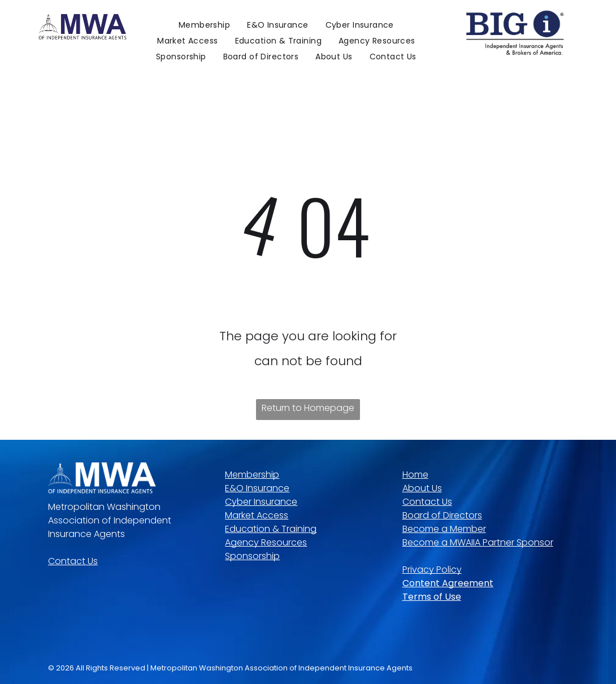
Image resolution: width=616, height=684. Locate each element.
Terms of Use (432, 597)
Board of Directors (442, 515)
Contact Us (73, 561)
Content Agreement (448, 583)
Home (415, 475)
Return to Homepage (308, 408)
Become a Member (444, 529)
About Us (422, 488)
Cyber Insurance (261, 502)
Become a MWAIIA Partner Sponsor (478, 542)
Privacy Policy (432, 570)
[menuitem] (204, 25)
